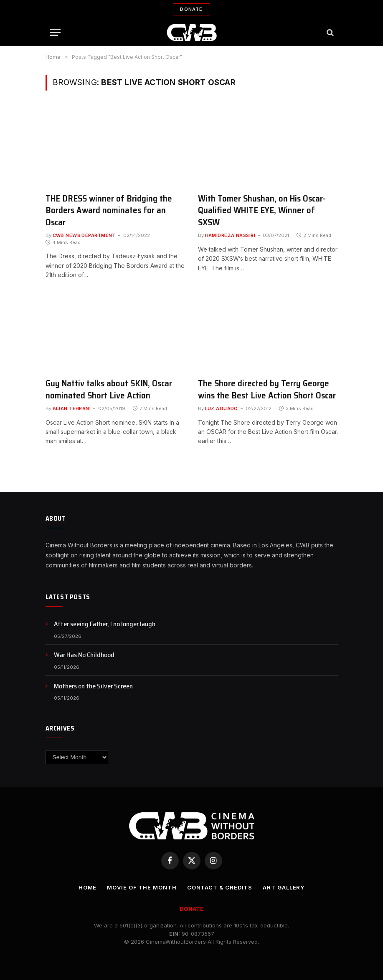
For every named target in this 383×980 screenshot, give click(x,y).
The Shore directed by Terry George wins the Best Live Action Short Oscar (267, 389)
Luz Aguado (222, 408)
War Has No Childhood (84, 655)
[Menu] (55, 32)
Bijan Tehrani (72, 408)
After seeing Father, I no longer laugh (105, 624)
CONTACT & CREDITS (220, 887)
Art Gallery (284, 887)
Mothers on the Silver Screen (93, 687)
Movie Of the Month (142, 887)
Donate (191, 9)
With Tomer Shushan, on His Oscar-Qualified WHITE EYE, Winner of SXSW (262, 211)
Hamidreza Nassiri (230, 235)
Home (88, 887)
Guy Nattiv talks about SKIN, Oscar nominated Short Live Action (109, 389)
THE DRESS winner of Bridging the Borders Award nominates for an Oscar (109, 211)
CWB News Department (84, 235)
